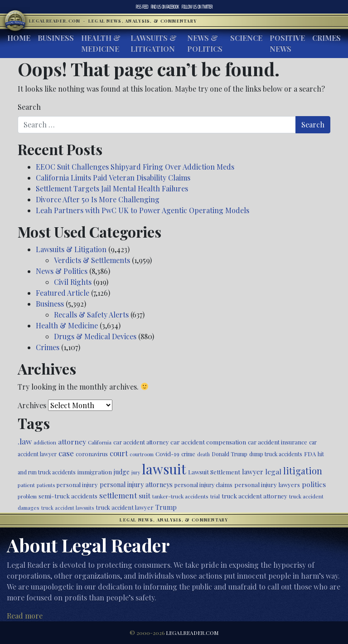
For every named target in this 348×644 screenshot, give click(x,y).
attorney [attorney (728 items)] (72, 442)
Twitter (197, 7)
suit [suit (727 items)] (145, 495)
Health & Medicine (101, 43)
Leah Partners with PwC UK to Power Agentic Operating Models (143, 210)
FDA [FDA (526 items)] (310, 454)
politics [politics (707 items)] (314, 484)
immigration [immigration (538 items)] (95, 472)
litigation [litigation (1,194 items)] (303, 471)
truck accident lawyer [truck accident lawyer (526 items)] (125, 507)
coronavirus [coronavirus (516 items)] (92, 454)
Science (246, 38)
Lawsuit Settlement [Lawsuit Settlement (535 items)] (214, 472)
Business (56, 38)
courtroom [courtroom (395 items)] (142, 454)
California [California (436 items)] (100, 442)
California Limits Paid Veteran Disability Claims (113, 178)
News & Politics (205, 43)
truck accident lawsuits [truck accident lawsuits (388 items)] (68, 508)
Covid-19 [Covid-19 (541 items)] (167, 454)
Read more (25, 616)
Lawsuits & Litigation (154, 43)
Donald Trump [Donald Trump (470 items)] (230, 454)
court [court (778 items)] (119, 453)
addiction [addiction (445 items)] (45, 442)
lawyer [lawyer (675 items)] (253, 472)
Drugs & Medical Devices (95, 336)
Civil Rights (73, 282)
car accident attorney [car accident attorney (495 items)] (141, 442)
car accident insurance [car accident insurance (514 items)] (278, 442)
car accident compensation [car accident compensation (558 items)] (208, 442)
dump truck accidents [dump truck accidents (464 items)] (276, 454)
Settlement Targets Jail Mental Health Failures (112, 188)
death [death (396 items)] (203, 454)
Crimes (326, 38)
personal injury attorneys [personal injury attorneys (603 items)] (136, 485)
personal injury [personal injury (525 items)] (77, 485)
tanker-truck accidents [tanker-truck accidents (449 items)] (180, 496)
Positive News (287, 43)
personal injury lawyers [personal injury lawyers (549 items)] (267, 484)
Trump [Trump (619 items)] (166, 507)
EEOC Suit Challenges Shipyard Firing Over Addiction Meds (135, 167)
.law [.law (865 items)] (25, 441)
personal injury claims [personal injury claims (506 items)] (203, 485)
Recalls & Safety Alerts (91, 315)
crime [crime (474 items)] (188, 454)
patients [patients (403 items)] (46, 485)
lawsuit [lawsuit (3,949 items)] (164, 469)
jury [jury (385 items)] (136, 472)
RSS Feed (142, 7)
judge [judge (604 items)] (122, 472)
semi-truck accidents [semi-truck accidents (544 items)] (68, 496)
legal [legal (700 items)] (273, 471)
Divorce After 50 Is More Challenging (98, 199)
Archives (32, 405)
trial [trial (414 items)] (215, 496)
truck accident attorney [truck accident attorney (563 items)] (254, 496)
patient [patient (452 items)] (26, 485)
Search (29, 107)
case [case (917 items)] (66, 453)
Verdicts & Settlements (92, 260)
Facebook (165, 7)
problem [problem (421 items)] (27, 496)
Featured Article (63, 293)
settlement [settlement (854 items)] (118, 495)
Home (19, 38)
